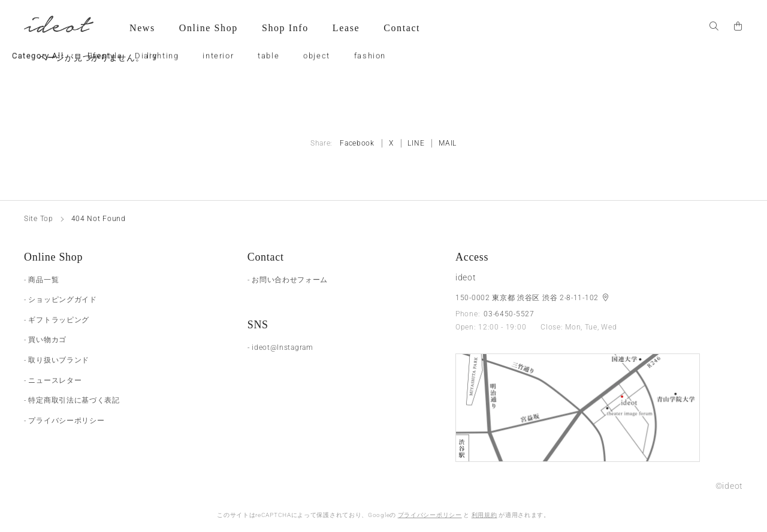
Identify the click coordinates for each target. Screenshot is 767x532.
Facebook (357, 143)
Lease (346, 28)
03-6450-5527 (509, 314)
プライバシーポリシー (430, 515)
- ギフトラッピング (57, 320)
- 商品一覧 (41, 280)
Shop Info (285, 28)
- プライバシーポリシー (64, 421)
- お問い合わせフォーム (288, 280)
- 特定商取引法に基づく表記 (72, 400)
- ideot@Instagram (280, 347)
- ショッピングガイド (61, 300)
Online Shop (209, 28)
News (142, 28)
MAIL (448, 143)
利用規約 (484, 515)
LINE (416, 143)
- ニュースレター (53, 380)
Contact (402, 28)
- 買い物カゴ (45, 340)
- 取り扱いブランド (57, 360)
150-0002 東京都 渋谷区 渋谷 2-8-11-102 (528, 298)
